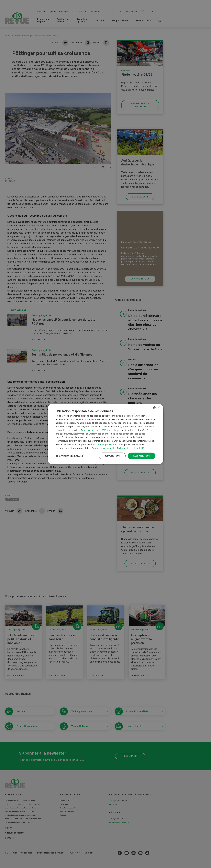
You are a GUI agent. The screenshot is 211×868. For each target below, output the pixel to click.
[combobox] (155, 408)
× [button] (159, 408)
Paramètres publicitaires (105, 444)
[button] (69, 456)
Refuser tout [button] (112, 456)
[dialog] (105, 434)
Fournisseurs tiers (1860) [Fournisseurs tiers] (93, 430)
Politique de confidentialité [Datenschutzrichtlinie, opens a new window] (131, 448)
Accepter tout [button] (142, 456)
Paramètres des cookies (104, 448)
